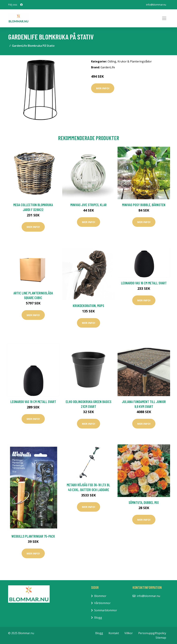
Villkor (129, 633)
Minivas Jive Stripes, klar (88, 205)
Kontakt (114, 633)
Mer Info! (103, 88)
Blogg (98, 618)
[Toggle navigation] (164, 18)
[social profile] (21, 5)
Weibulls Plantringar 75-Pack (33, 536)
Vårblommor (102, 603)
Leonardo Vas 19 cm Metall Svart (33, 402)
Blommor (100, 596)
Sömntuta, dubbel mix (144, 502)
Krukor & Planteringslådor (135, 61)
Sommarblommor (106, 610)
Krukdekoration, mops (88, 306)
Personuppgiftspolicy (152, 633)
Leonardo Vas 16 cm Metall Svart (144, 283)
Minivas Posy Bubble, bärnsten (144, 205)
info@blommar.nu (156, 5)
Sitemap (161, 638)
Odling (112, 61)
